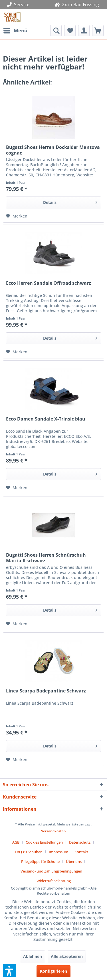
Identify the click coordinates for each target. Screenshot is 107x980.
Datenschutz (80, 842)
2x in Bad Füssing (77, 5)
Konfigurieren (53, 971)
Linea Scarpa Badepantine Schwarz (46, 691)
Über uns (74, 861)
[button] (9, 971)
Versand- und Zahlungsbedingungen (51, 871)
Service (19, 5)
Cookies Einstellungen (44, 842)
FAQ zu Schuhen (29, 852)
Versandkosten (53, 831)
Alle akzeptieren (67, 956)
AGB (16, 842)
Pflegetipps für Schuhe (40, 861)
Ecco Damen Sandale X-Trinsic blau (46, 419)
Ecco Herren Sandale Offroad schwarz (49, 283)
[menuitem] (15, 31)
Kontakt (81, 852)
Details (70, 201)
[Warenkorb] (98, 31)
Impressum (58, 852)
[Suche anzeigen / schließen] (56, 31)
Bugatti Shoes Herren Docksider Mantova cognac (53, 150)
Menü (15, 30)
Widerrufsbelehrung (54, 881)
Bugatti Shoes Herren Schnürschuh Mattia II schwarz (46, 558)
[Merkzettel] (70, 31)
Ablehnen (33, 956)
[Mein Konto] (84, 31)
